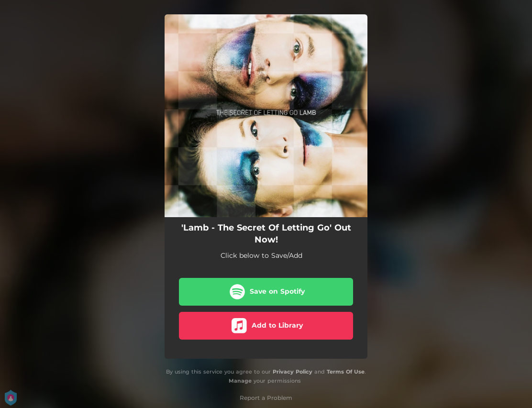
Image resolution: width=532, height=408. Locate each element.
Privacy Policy (293, 372)
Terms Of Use (346, 372)
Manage (240, 381)
